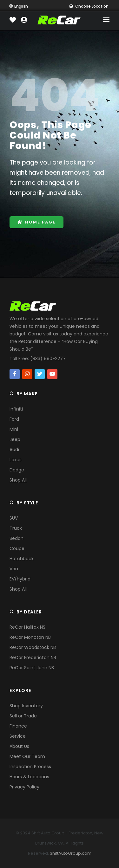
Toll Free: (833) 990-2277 (38, 359)
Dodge (17, 470)
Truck (16, 528)
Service (18, 736)
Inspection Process (30, 767)
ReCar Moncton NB (30, 637)
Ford (14, 419)
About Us (19, 746)
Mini (14, 429)
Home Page (36, 222)
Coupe (17, 548)
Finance (18, 726)
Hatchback (22, 559)
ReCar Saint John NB (32, 668)
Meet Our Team (27, 756)
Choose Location (89, 6)
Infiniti (16, 409)
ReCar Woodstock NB (33, 647)
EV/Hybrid (20, 579)
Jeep (15, 439)
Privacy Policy (24, 787)
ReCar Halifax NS (27, 627)
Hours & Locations (29, 777)
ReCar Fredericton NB (33, 657)
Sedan (17, 538)
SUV (14, 518)
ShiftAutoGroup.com (71, 853)
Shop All (18, 480)
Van (14, 569)
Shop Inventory (26, 706)
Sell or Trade (23, 716)
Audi (14, 450)
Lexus (16, 460)
